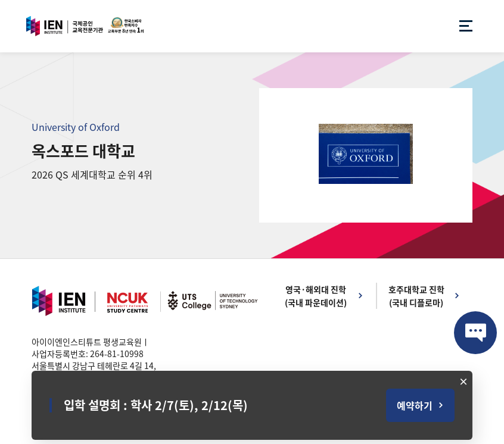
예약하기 (415, 405)
